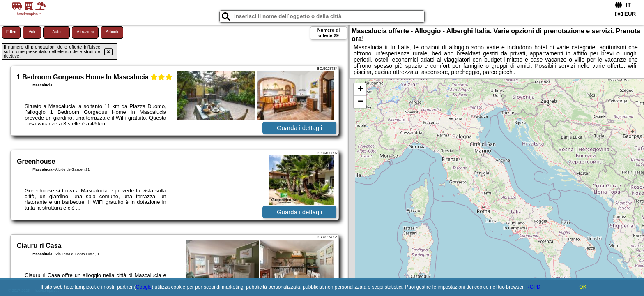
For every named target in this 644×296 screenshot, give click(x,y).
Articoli (112, 32)
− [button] (360, 102)
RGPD (533, 287)
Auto (56, 32)
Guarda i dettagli (299, 128)
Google (144, 287)
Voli (32, 32)
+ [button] (360, 90)
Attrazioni (85, 32)
